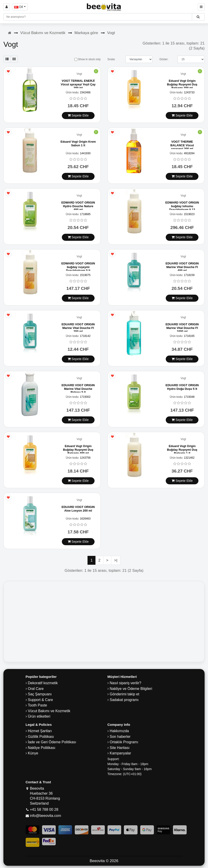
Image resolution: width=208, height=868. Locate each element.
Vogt (111, 33)
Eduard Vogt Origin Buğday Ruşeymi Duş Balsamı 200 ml (182, 84)
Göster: (164, 59)
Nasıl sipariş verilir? (126, 683)
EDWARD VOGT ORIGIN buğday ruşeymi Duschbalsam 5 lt (78, 267)
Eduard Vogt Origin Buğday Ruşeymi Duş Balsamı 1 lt (182, 450)
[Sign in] (7, 7)
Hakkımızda (119, 731)
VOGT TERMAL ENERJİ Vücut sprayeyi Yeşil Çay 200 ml (78, 84)
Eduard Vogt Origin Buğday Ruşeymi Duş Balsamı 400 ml (78, 450)
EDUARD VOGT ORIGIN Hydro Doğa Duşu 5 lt (182, 387)
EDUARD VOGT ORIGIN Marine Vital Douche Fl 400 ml (182, 267)
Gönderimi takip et (125, 694)
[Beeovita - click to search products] (198, 17)
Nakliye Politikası (42, 748)
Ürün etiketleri (39, 716)
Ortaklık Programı (124, 742)
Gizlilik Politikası (41, 737)
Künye (33, 753)
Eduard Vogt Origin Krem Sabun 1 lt (78, 143)
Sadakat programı (124, 700)
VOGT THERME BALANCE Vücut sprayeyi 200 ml (182, 145)
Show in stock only (88, 59)
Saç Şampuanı (40, 694)
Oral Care (36, 689)
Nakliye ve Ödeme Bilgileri (131, 689)
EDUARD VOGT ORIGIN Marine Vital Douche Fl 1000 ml (182, 328)
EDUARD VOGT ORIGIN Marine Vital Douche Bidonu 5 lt (78, 389)
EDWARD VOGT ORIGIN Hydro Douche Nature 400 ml (78, 206)
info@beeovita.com (45, 816)
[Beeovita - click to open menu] (201, 7)
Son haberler (120, 737)
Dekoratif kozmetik (43, 683)
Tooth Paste (38, 705)
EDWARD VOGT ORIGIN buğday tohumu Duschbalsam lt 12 (182, 206)
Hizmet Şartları (40, 731)
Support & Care (40, 700)
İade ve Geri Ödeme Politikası (52, 742)
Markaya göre (86, 33)
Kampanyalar (120, 753)
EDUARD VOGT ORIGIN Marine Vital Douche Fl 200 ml (78, 328)
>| (116, 560)
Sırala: (111, 59)
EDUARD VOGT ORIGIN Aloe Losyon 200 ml (78, 509)
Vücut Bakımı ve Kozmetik (43, 33)
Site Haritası (120, 748)
